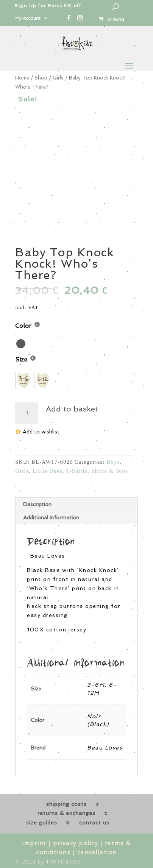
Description (37, 504)
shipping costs (66, 804)
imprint (34, 843)
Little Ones (48, 471)
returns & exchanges (66, 813)
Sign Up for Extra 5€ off (48, 6)
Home (22, 78)
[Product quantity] (27, 413)
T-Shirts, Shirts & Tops (97, 471)
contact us (94, 823)
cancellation (97, 852)
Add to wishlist (41, 432)
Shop (41, 78)
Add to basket (72, 409)
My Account (28, 18)
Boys (113, 462)
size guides (42, 823)
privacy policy (76, 843)
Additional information (51, 517)
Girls (58, 78)
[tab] (76, 504)
